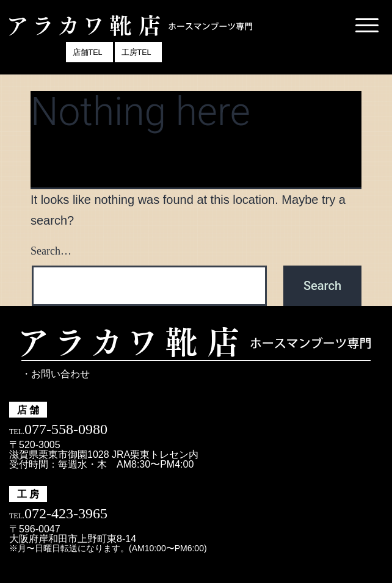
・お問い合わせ (56, 374)
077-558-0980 (66, 429)
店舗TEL (88, 53)
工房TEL (136, 53)
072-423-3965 (66, 513)
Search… (51, 251)
